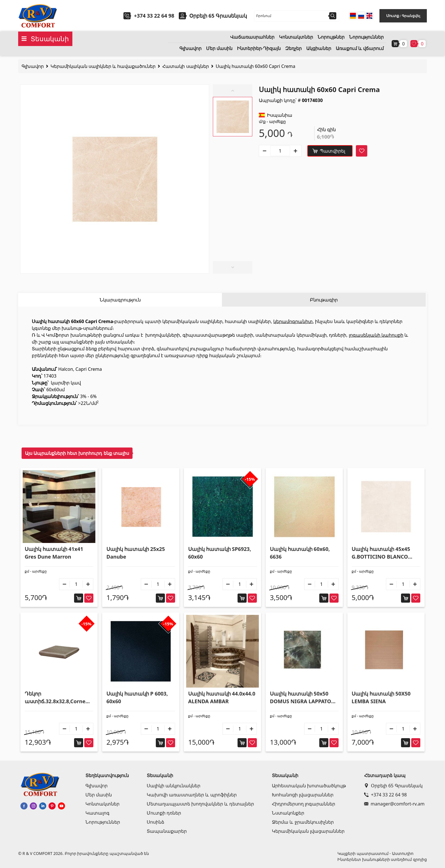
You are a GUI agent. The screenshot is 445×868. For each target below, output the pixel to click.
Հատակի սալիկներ (185, 66)
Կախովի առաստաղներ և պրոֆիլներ (192, 795)
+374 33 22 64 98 (154, 16)
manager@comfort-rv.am (394, 804)
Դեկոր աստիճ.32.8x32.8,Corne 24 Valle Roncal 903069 (55, 698)
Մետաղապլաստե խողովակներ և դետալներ (200, 804)
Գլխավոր (190, 48)
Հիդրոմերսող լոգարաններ (304, 804)
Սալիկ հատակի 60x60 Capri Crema (256, 66)
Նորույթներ (331, 37)
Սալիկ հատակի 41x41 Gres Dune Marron (54, 553)
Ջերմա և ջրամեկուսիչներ (303, 822)
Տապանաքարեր (167, 831)
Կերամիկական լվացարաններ (308, 831)
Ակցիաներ (319, 48)
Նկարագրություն (120, 300)
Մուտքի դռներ (164, 813)
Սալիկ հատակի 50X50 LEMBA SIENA (381, 697)
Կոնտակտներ (296, 37)
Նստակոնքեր (288, 813)
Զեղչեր (293, 48)
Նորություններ (366, 37)
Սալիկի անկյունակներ (174, 786)
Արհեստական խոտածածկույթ (309, 786)
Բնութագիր (324, 300)
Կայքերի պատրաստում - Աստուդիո (375, 853)
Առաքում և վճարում (360, 48)
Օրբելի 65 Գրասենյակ (393, 786)
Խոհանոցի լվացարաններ (303, 795)
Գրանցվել (411, 16)
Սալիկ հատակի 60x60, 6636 (300, 553)
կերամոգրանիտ (293, 321)
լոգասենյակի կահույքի (376, 335)
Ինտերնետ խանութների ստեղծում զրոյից (382, 859)
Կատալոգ (97, 813)
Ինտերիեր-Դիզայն (259, 48)
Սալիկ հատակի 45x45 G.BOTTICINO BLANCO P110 (381, 553)
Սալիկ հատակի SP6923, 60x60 (220, 553)
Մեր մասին (219, 48)
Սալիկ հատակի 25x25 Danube (136, 553)
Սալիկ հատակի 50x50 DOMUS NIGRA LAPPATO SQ (301, 698)
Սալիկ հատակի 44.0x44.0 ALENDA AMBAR (222, 697)
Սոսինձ (156, 822)
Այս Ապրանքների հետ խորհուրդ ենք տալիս (77, 453)
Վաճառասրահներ (252, 37)
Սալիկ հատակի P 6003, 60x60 (137, 697)
